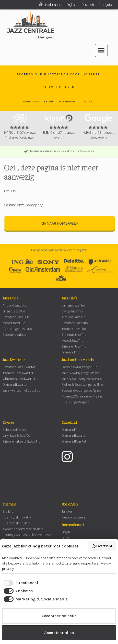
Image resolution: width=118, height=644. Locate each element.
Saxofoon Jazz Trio (75, 327)
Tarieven (67, 516)
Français (105, 5)
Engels (66, 536)
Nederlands (53, 5)
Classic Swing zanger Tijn (79, 371)
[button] (101, 50)
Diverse (8, 426)
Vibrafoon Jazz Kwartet (19, 383)
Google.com (98, 137)
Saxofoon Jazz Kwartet (19, 371)
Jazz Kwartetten (14, 364)
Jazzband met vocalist (78, 364)
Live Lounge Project (75, 406)
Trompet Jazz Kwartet (18, 377)
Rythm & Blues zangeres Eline (82, 389)
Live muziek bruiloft (16, 527)
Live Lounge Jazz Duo (17, 333)
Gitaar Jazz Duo (14, 316)
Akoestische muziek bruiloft (23, 533)
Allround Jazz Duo (15, 310)
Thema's (9, 508)
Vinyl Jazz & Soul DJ (16, 440)
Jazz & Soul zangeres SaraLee (82, 383)
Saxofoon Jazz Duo (16, 321)
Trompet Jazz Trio (74, 333)
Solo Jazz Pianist (14, 434)
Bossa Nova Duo (14, 339)
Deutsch (88, 5)
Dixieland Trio (71, 434)
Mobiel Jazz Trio (72, 345)
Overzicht (102, 546)
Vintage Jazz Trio (73, 310)
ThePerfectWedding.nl (20, 137)
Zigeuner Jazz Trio (74, 351)
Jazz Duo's (10, 302)
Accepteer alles (59, 633)
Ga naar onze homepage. (24, 205)
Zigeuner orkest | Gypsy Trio (22, 446)
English (71, 5)
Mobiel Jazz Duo (14, 327)
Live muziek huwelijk (17, 522)
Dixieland (69, 426)
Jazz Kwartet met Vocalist (21, 395)
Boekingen (70, 508)
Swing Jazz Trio (72, 316)
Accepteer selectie (59, 616)
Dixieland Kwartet (15, 389)
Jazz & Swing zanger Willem (81, 377)
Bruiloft (8, 516)
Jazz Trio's (69, 302)
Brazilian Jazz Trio (74, 339)
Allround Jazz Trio (74, 321)
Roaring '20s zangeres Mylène (82, 401)
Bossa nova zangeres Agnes (81, 395)
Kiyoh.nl (59, 137)
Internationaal (73, 529)
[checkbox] (20, 583)
